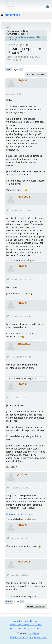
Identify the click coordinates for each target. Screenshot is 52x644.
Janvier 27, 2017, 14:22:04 (21, 279)
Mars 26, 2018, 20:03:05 (21, 575)
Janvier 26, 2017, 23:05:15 (21, 210)
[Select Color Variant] (48, 6)
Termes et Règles (24, 628)
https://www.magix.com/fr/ (20, 514)
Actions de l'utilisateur (36, 74)
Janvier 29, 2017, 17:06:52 (21, 357)
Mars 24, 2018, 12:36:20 (21, 488)
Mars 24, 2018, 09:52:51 (21, 397)
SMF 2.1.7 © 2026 (19, 637)
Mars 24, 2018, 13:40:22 (21, 538)
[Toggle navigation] (10, 4)
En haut (9, 602)
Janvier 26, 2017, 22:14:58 (16, 94)
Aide (12, 628)
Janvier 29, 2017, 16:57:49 (21, 316)
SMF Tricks (34, 633)
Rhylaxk (22, 80)
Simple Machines (38, 637)
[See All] (8, 27)
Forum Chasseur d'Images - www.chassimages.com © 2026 (26, 623)
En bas (8, 69)
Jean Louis (24, 197)
